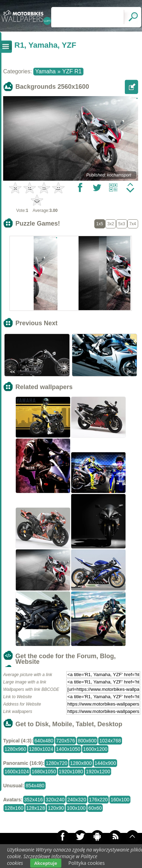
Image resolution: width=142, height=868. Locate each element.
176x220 (99, 800)
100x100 (76, 808)
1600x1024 (17, 772)
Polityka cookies (87, 863)
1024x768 (110, 741)
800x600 (87, 741)
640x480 (44, 741)
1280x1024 (41, 749)
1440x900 (106, 763)
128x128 (36, 808)
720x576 (66, 741)
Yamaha (45, 71)
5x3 (121, 224)
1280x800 (81, 763)
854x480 (35, 786)
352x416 (34, 800)
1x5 (100, 224)
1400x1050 (68, 749)
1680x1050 (44, 772)
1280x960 (15, 749)
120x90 (56, 808)
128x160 (14, 808)
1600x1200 (95, 749)
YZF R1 (72, 71)
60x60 (95, 808)
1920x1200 (98, 772)
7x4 (133, 224)
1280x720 (56, 763)
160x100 (120, 800)
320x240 (55, 800)
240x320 (77, 800)
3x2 (111, 224)
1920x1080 (71, 772)
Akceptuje (46, 863)
